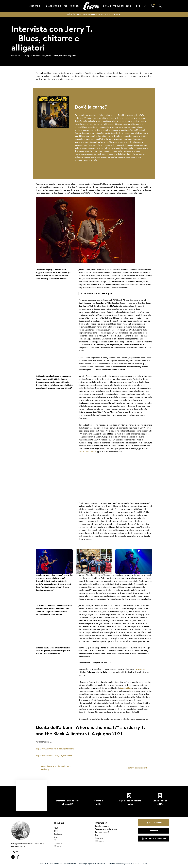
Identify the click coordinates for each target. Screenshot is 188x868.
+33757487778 (156, 822)
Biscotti (144, 864)
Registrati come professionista (106, 829)
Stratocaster (58, 843)
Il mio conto (99, 838)
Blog (97, 835)
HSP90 (56, 831)
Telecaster (57, 846)
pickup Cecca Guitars (87, 452)
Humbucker (58, 834)
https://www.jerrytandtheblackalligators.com (55, 749)
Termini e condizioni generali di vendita (123, 864)
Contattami (154, 831)
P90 (55, 840)
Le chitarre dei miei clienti (136, 768)
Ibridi (56, 837)
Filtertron (57, 828)
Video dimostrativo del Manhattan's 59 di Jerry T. (56, 768)
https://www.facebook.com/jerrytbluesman (54, 756)
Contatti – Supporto (102, 826)
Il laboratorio (100, 841)
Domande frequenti (102, 832)
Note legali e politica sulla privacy (92, 864)
